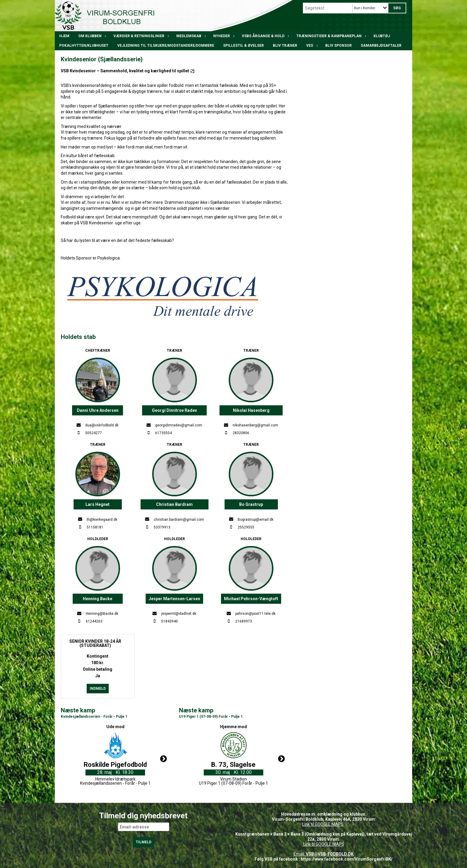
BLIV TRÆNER (285, 46)
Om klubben (91, 36)
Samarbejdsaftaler (381, 46)
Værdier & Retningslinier (140, 36)
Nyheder (223, 36)
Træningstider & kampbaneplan (330, 36)
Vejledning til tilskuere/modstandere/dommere (166, 46)
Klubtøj (382, 36)
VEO (311, 46)
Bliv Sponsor (338, 46)
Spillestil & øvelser (243, 46)
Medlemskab (190, 36)
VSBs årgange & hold (265, 36)
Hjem (64, 36)
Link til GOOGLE (316, 824)
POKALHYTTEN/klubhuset (84, 46)
